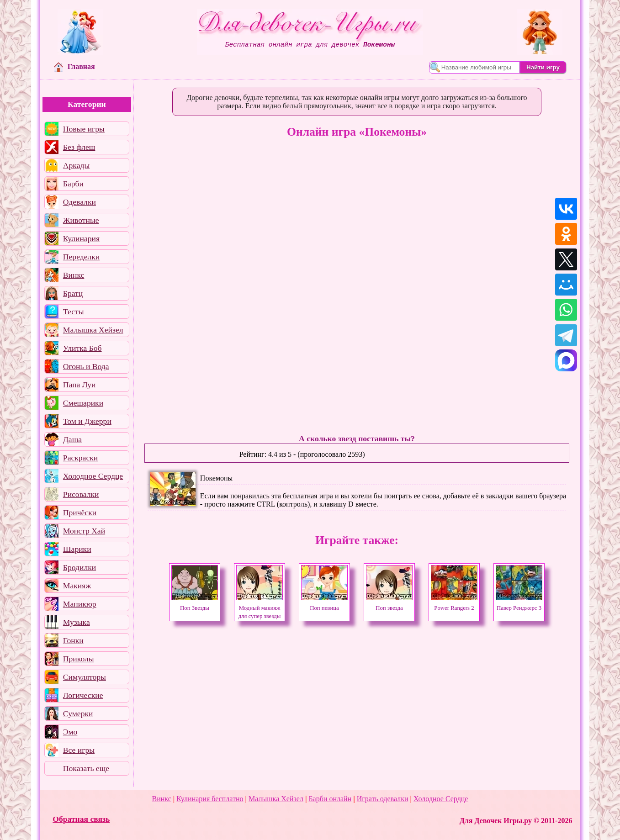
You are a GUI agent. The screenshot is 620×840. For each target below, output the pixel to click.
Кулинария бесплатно (210, 799)
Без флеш (79, 147)
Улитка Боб (82, 348)
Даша (72, 439)
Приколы (79, 659)
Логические (83, 695)
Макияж (77, 586)
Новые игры (84, 129)
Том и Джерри (87, 421)
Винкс (74, 275)
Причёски (80, 512)
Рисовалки (81, 494)
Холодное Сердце (93, 476)
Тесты (74, 312)
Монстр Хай (84, 531)
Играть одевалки (383, 799)
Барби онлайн (330, 799)
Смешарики (83, 403)
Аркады (76, 165)
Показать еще (86, 768)
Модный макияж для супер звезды (260, 608)
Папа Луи (79, 385)
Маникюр (80, 604)
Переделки (81, 257)
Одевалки (79, 202)
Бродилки (79, 567)
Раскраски (80, 458)
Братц (73, 293)
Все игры (79, 750)
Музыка (77, 622)
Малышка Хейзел (93, 330)
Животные (81, 220)
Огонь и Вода (86, 366)
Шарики (77, 549)
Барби (73, 184)
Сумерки (78, 713)
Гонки (73, 640)
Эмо (70, 732)
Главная (74, 66)
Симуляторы (85, 677)
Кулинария (81, 238)
